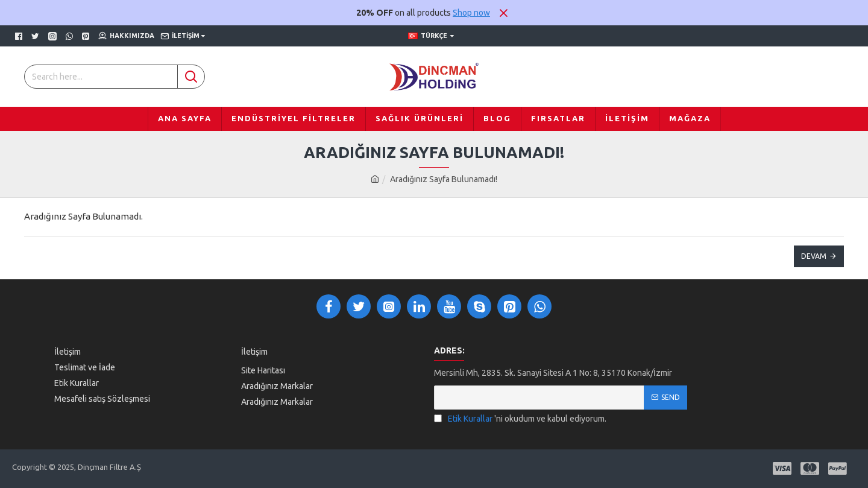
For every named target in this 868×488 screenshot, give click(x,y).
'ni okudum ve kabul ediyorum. (520, 419)
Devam (814, 256)
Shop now (471, 13)
